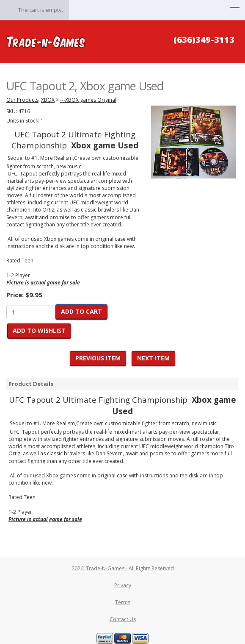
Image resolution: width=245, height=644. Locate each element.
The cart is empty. (41, 10)
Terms (123, 602)
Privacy (123, 585)
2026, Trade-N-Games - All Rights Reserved (123, 568)
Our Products (22, 100)
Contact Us (123, 619)
